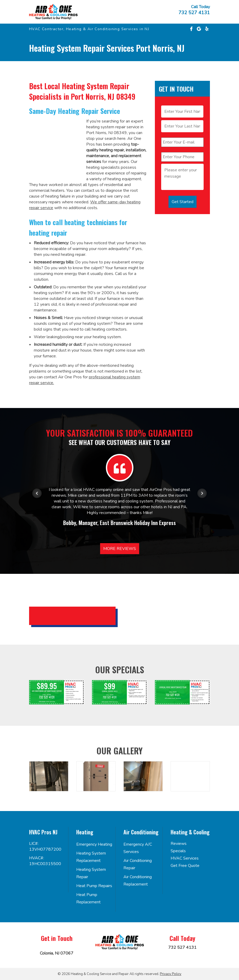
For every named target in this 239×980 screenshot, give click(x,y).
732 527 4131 (194, 13)
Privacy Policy (171, 974)
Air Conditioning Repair (138, 864)
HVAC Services (185, 858)
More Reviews (120, 549)
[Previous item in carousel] (37, 493)
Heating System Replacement (91, 857)
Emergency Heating (94, 844)
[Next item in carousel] (202, 493)
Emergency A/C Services (138, 848)
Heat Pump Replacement (88, 898)
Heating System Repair (91, 873)
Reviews (179, 844)
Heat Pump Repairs (94, 886)
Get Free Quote (185, 866)
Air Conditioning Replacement (138, 881)
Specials (178, 851)
